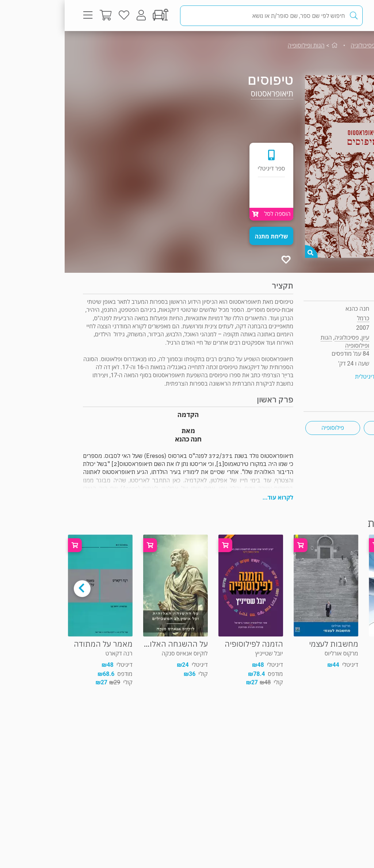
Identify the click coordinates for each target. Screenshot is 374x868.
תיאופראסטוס (207, 94)
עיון (341, 45)
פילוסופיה (268, 428)
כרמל (299, 318)
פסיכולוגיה (298, 45)
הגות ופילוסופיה (242, 45)
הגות (327, 428)
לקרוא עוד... (213, 498)
